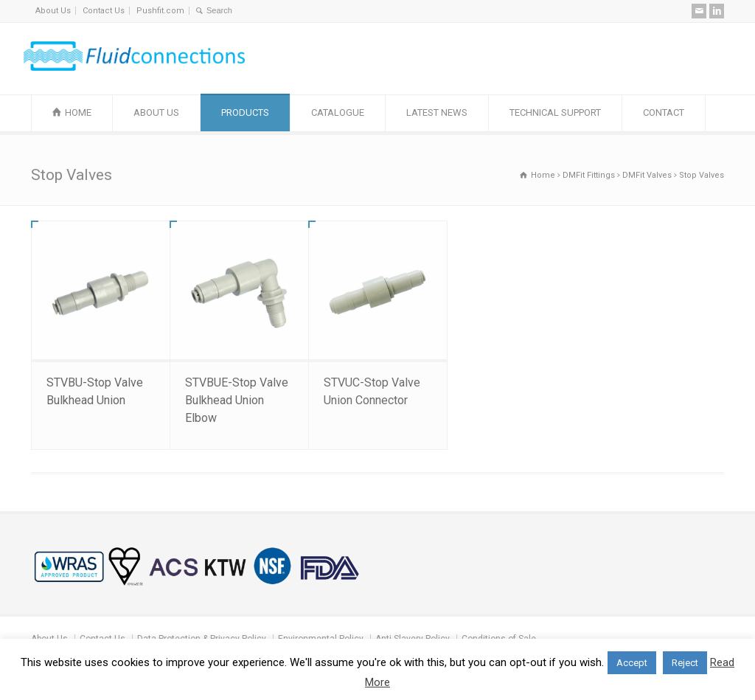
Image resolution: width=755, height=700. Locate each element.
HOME (78, 112)
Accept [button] (632, 663)
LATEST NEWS (437, 112)
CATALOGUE (338, 112)
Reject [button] (685, 663)
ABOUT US (156, 112)
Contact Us (104, 11)
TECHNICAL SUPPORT (555, 112)
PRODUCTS (245, 112)
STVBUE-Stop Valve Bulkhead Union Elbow (237, 400)
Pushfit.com (160, 11)
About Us (53, 11)
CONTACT (664, 112)
